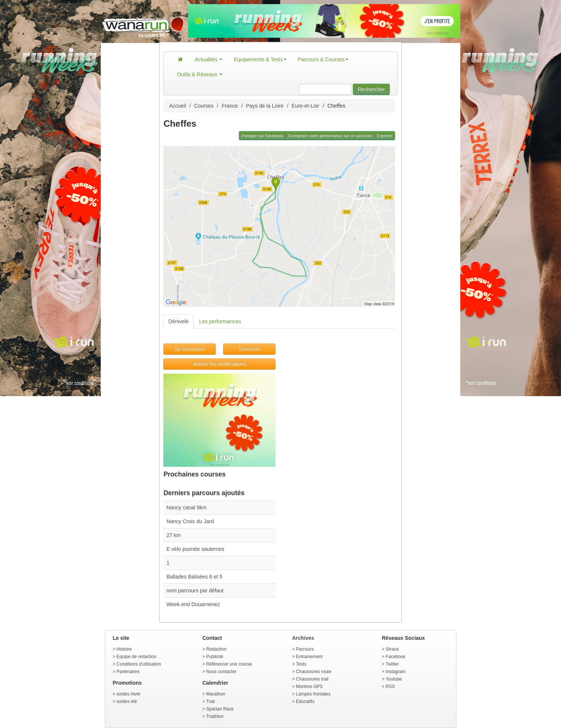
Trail (211, 701)
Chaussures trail (312, 679)
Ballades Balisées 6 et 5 (194, 577)
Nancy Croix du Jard (190, 521)
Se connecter (190, 349)
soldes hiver (129, 694)
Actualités (209, 59)
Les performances (220, 321)
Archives (303, 638)
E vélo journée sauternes (195, 549)
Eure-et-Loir (305, 106)
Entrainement (309, 657)
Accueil (177, 106)
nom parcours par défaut (195, 590)
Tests (301, 664)
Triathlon (215, 716)
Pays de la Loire (265, 106)
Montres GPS (309, 687)
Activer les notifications (219, 364)
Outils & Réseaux (200, 74)
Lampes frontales (313, 694)
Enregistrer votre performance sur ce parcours (330, 136)
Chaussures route (314, 672)
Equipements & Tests (260, 59)
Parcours (305, 649)
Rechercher (371, 89)
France (230, 106)
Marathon (216, 694)
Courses (204, 106)
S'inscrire (249, 349)
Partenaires (128, 672)
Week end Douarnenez (193, 604)
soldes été (127, 701)
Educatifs (305, 701)
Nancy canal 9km (186, 508)
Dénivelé (178, 321)
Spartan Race (220, 709)
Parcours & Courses (323, 59)
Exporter (385, 136)
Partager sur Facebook (262, 136)
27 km (173, 535)
